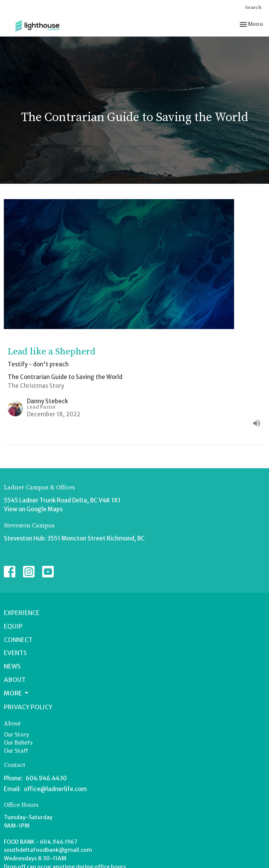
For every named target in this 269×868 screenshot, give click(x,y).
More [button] (17, 693)
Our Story (17, 735)
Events (15, 653)
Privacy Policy (28, 707)
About (15, 680)
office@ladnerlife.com (55, 789)
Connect (18, 640)
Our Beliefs (18, 743)
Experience (22, 613)
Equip (13, 626)
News (12, 666)
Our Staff (16, 751)
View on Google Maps (33, 509)
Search (253, 7)
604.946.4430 (46, 778)
